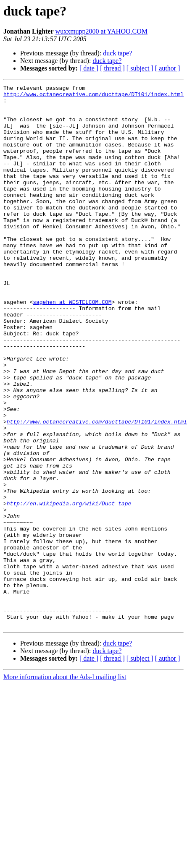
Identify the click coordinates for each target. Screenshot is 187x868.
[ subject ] (140, 68)
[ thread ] (112, 68)
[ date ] (89, 68)
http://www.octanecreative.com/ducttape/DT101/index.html (93, 97)
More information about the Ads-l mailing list (65, 785)
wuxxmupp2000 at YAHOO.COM (101, 31)
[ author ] (168, 68)
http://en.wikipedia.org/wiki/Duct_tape (69, 588)
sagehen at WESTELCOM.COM (72, 346)
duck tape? (117, 53)
